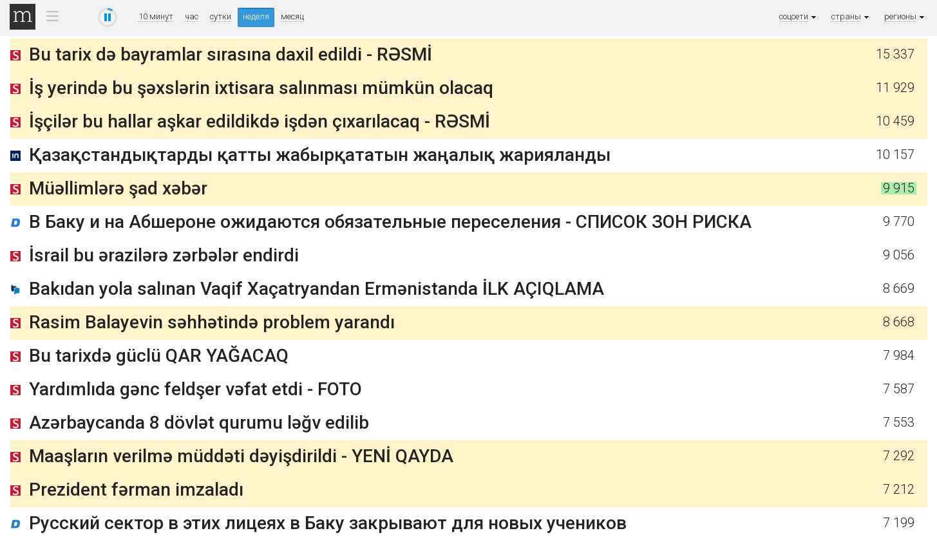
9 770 (899, 222)
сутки (221, 17)
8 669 (899, 289)
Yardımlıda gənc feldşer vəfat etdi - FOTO (195, 389)
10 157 (895, 155)
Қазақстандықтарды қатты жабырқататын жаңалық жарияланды (320, 155)
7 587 (899, 389)
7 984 (899, 356)
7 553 (899, 423)
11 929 (895, 88)
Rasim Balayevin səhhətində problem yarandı (212, 322)
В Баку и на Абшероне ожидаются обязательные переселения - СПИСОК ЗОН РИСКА (390, 222)
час (192, 17)
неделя (256, 16)
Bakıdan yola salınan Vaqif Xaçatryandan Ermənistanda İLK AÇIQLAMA (317, 289)
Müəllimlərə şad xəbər (118, 188)
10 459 (895, 121)
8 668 (899, 322)
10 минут (156, 17)
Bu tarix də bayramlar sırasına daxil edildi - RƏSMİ (231, 54)
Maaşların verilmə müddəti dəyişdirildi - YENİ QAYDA (241, 456)
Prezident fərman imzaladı (136, 490)
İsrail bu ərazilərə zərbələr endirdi (164, 255)
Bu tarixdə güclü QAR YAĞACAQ (159, 356)
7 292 (899, 456)
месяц (292, 17)
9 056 (899, 255)
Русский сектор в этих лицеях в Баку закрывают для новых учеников (328, 523)
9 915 (899, 188)
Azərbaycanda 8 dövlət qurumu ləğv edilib (199, 423)
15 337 (895, 54)
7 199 (899, 523)
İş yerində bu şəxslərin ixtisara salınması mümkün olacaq (261, 88)
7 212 (899, 490)
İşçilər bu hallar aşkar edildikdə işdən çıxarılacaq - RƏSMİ (260, 121)
